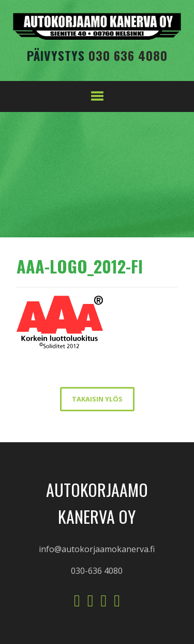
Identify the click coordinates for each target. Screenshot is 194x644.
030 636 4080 (128, 55)
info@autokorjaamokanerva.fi (97, 549)
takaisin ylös (97, 399)
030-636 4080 (97, 571)
